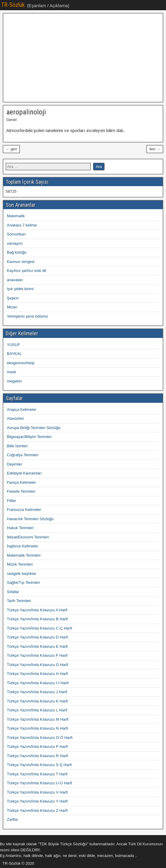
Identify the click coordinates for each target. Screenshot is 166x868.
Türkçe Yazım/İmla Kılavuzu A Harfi (37, 610)
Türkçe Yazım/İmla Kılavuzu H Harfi (37, 674)
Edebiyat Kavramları (24, 473)
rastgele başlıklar (21, 574)
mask (11, 372)
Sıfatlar (13, 592)
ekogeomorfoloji (21, 363)
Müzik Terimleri (20, 564)
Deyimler (14, 464)
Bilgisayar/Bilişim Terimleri (29, 437)
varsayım (15, 243)
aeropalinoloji (26, 112)
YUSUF (13, 345)
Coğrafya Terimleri (23, 455)
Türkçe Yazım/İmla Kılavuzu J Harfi (37, 692)
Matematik (16, 216)
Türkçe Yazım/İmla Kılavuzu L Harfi (37, 710)
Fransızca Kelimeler (24, 510)
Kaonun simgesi (21, 262)
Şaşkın (13, 298)
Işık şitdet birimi (20, 289)
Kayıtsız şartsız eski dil (26, 271)
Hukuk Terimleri (20, 528)
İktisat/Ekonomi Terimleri (28, 537)
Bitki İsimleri (17, 446)
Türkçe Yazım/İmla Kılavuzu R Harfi (37, 756)
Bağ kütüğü (17, 252)
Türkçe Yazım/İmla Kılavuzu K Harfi (37, 701)
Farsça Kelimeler (21, 482)
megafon (14, 381)
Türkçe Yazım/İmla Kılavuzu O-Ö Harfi (40, 738)
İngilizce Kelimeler (23, 546)
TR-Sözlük (13, 5)
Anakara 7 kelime (22, 225)
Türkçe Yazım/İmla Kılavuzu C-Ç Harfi (39, 628)
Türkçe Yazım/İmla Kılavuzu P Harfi (37, 747)
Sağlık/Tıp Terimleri (23, 583)
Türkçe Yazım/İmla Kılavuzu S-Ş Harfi (39, 765)
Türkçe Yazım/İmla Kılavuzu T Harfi (37, 774)
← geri (11, 149)
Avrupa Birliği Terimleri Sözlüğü (34, 428)
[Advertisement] (83, 58)
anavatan (15, 280)
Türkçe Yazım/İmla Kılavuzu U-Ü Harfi (39, 783)
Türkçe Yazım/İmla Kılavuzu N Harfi (37, 728)
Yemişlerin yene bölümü (27, 316)
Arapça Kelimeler (22, 409)
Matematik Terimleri (24, 555)
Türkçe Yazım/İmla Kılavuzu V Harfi (37, 792)
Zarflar (13, 819)
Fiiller (11, 501)
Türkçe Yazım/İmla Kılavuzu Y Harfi (37, 801)
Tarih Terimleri (19, 601)
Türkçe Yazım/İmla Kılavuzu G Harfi (37, 665)
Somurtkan (16, 234)
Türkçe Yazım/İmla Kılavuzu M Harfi (38, 719)
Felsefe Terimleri (21, 491)
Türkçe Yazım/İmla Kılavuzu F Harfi (37, 655)
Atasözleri (15, 418)
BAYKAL (14, 354)
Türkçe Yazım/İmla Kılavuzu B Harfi (37, 619)
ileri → (155, 149)
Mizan (12, 307)
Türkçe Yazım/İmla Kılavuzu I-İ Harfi (38, 683)
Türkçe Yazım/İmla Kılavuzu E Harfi (37, 646)
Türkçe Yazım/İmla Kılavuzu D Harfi (37, 637)
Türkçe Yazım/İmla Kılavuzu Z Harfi (37, 810)
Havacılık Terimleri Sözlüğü (30, 519)
